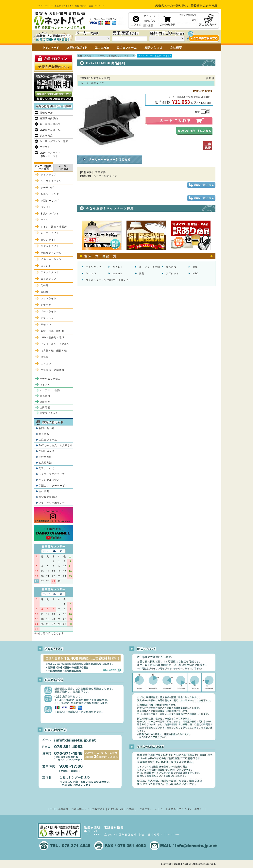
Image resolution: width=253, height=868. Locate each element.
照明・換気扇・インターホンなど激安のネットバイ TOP (106, 56)
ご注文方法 (45, 457)
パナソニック (94, 267)
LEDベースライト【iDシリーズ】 (50, 155)
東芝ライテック (49, 413)
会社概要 (44, 491)
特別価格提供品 (49, 118)
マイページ (149, 16)
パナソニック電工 (50, 379)
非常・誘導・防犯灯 (52, 331)
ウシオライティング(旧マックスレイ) (108, 280)
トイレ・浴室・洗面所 (54, 227)
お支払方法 (45, 463)
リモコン (46, 325)
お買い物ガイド (80, 809)
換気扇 (45, 357)
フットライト (49, 298)
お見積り (132, 809)
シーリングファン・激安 (54, 141)
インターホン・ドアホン (55, 344)
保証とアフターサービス (53, 486)
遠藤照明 (45, 402)
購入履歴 (148, 25)
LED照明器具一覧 (50, 130)
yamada (117, 274)
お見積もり (45, 434)
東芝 (142, 274)
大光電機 (171, 267)
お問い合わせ (47, 428)
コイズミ (118, 267)
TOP (53, 809)
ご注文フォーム (48, 440)
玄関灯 (45, 292)
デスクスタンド (50, 272)
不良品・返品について (52, 474)
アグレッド (172, 274)
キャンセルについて (51, 480)
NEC (195, 274)
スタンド (46, 266)
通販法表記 (99, 809)
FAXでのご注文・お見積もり (56, 445)
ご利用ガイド (47, 451)
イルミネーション (51, 259)
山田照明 (45, 408)
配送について (47, 468)
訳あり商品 (46, 136)
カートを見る (168, 809)
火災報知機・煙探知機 (54, 351)
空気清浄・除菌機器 (52, 370)
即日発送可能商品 (50, 124)
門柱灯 (45, 285)
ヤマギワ (91, 274)
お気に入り (149, 21)
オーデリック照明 (150, 267)
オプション (47, 318)
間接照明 (46, 305)
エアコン (45, 147)
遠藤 (195, 267)
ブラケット (47, 220)
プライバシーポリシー (52, 503)
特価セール (46, 113)
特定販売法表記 (48, 497)
